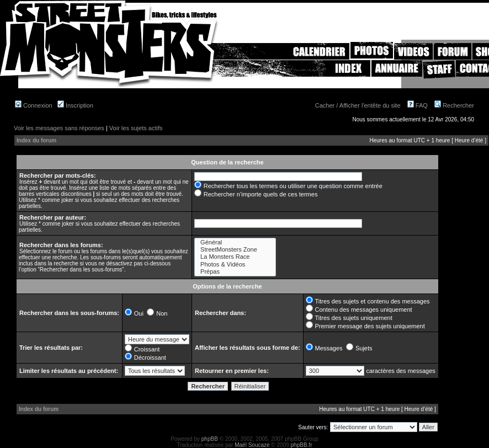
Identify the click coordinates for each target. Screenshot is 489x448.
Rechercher (454, 105)
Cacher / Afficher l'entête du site (358, 105)
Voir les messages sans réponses (59, 128)
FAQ (418, 105)
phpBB (210, 439)
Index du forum (36, 140)
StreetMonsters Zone (235, 250)
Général (235, 242)
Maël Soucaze (252, 445)
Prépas (235, 272)
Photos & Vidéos (235, 265)
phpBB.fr (302, 445)
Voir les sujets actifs (136, 128)
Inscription (75, 105)
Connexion (34, 105)
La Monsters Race (235, 257)
